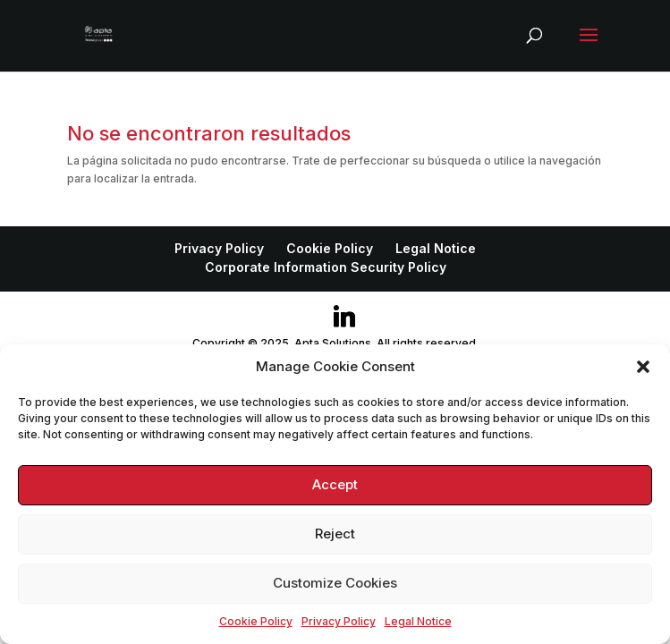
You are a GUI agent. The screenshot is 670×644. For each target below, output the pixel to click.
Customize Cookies (335, 583)
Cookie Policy (256, 621)
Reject (335, 534)
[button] (643, 367)
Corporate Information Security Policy (326, 267)
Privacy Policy (339, 621)
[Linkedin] (344, 317)
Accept (335, 484)
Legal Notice (418, 621)
